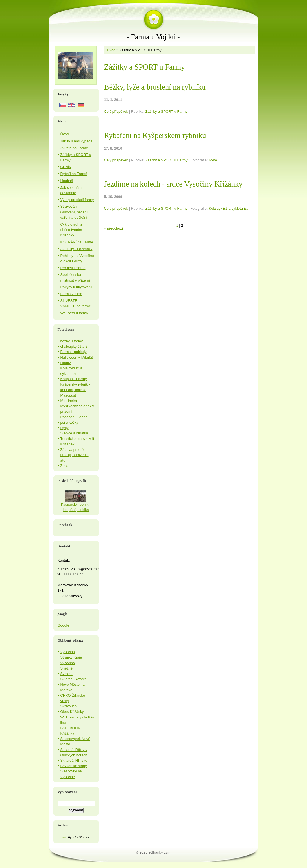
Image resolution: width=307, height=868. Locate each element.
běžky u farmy (72, 341)
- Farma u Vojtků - (153, 37)
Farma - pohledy (74, 352)
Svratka (67, 674)
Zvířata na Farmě (74, 148)
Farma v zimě (71, 294)
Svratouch (69, 706)
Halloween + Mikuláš (77, 357)
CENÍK (66, 167)
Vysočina (68, 652)
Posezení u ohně (74, 417)
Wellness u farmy (74, 313)
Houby (66, 363)
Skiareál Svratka (74, 679)
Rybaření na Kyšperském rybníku (155, 135)
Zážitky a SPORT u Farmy (166, 112)
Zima (64, 466)
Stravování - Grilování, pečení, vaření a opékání (75, 212)
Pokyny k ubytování (76, 287)
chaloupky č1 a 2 (74, 346)
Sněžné (67, 668)
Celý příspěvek (116, 112)
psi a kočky (69, 422)
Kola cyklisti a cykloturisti (229, 208)
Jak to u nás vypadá (77, 141)
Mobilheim (69, 401)
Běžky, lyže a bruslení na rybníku (155, 87)
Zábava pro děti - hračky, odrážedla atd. (75, 455)
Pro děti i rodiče (73, 268)
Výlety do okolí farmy (77, 200)
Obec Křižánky (72, 712)
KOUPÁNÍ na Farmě (77, 242)
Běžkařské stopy (74, 766)
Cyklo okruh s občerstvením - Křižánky (72, 230)
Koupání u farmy (74, 379)
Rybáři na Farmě (74, 174)
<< (64, 837)
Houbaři (67, 181)
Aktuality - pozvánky (77, 249)
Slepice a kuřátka (74, 433)
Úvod (111, 50)
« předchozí (114, 228)
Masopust (68, 395)
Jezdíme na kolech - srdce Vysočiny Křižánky (174, 184)
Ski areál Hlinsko (74, 760)
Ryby (213, 160)
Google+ (65, 625)
